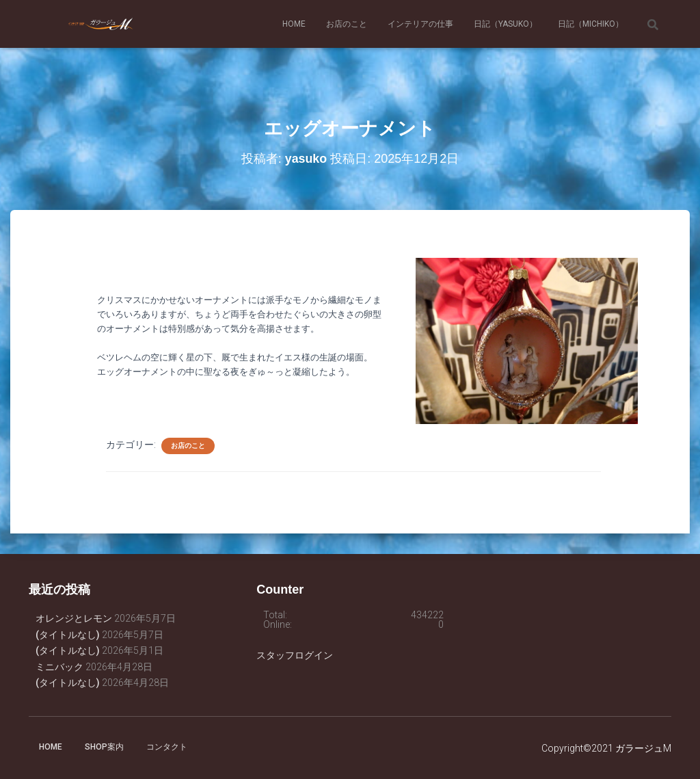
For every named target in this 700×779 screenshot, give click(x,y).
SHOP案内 (104, 747)
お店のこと (347, 24)
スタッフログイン (295, 655)
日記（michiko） (591, 24)
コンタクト (167, 747)
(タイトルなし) (68, 635)
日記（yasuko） (506, 24)
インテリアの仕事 (420, 24)
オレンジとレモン (74, 618)
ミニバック (59, 667)
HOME (294, 24)
